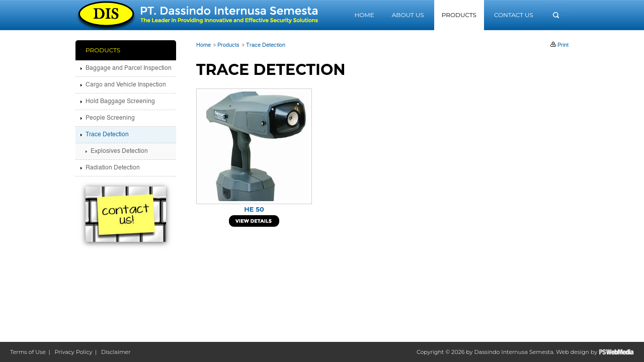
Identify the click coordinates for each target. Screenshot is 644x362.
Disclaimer (116, 352)
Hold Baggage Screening (120, 102)
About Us (408, 15)
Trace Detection (266, 46)
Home (364, 15)
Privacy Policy (74, 352)
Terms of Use (28, 352)
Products (459, 15)
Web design (573, 352)
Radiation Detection (113, 168)
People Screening (110, 118)
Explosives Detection (119, 151)
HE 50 (254, 209)
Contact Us (514, 15)
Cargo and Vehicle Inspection (126, 85)
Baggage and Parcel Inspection (129, 68)
